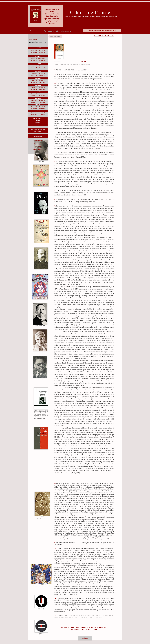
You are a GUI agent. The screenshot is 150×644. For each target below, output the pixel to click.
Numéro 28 (42, 75)
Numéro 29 (34, 66)
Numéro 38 (42, 51)
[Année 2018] (38, 98)
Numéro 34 (41, 59)
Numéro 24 (42, 82)
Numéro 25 (34, 73)
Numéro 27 (34, 75)
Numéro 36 (42, 60)
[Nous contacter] (34, 31)
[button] (51, 31)
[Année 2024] (38, 56)
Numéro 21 (34, 80)
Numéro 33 (34, 59)
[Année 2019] (38, 92)
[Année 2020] (38, 85)
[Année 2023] (38, 64)
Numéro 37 (34, 51)
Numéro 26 (42, 73)
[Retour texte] (57, 62)
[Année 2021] (38, 78)
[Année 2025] (38, 48)
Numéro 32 (42, 68)
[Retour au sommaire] (55, 36)
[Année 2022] (38, 71)
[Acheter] (85, 638)
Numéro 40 (42, 53)
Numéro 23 (34, 82)
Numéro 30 (42, 66)
